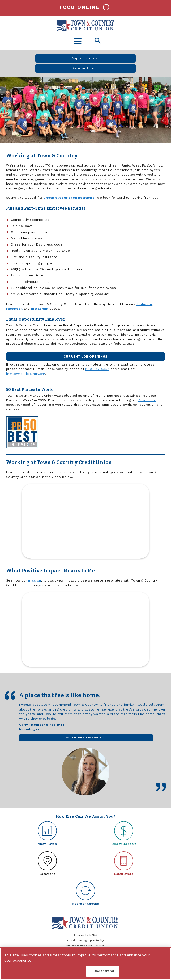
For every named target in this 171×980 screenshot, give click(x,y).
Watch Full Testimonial (86, 737)
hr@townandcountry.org (26, 374)
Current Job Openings (86, 356)
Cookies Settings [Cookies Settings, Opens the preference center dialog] (65, 971)
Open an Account (86, 68)
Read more (147, 400)
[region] (85, 964)
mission (35, 580)
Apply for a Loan (85, 58)
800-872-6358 (97, 369)
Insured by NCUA (85, 935)
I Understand (103, 971)
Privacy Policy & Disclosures (86, 946)
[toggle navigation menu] (78, 41)
